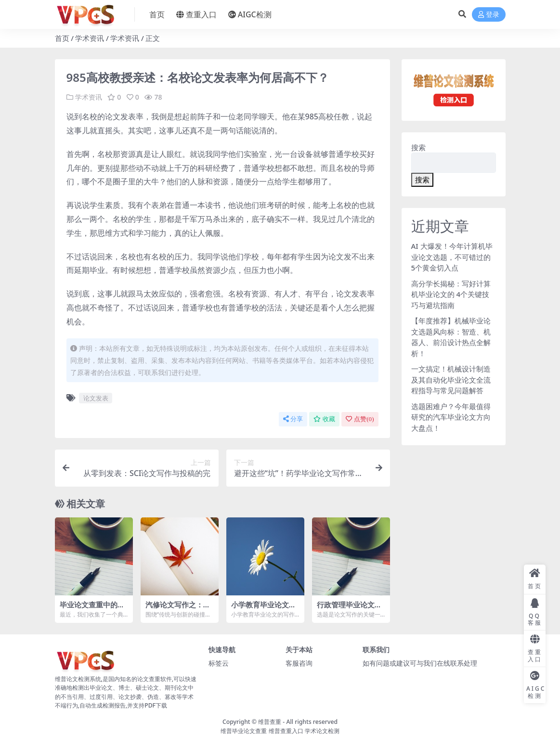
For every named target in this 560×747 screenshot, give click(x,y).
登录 (489, 15)
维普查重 (270, 722)
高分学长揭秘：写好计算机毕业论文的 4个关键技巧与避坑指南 (451, 294)
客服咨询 (299, 663)
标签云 (219, 663)
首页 (62, 38)
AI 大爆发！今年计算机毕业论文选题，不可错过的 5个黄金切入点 (452, 257)
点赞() (360, 419)
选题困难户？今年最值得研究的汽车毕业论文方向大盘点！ (451, 417)
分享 (293, 419)
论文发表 (96, 398)
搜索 (418, 147)
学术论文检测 (322, 731)
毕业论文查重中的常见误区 (92, 609)
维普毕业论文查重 (244, 731)
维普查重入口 (286, 731)
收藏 (324, 419)
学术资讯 (90, 38)
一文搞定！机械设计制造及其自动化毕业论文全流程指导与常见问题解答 (451, 380)
